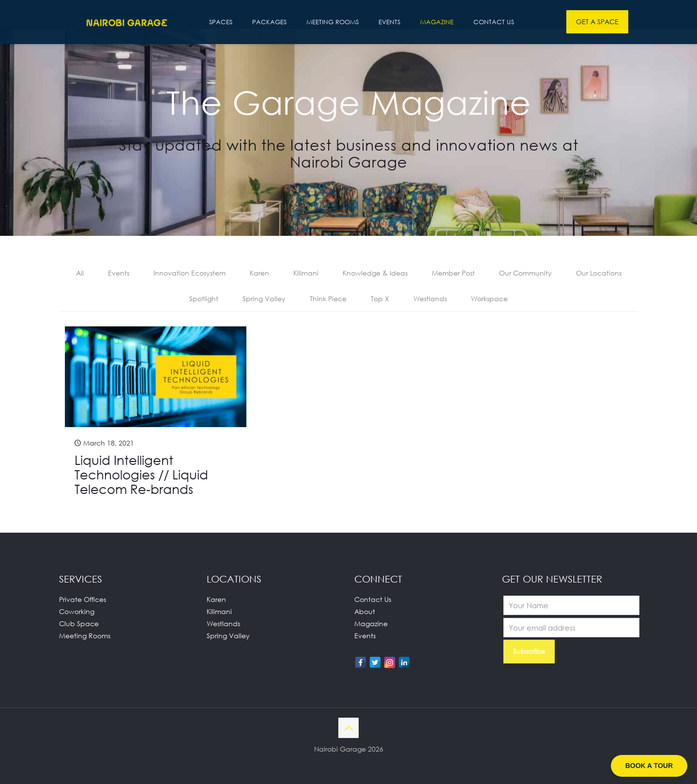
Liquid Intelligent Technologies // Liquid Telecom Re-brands (141, 475)
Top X (380, 299)
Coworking (77, 611)
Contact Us (373, 599)
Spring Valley (264, 299)
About (365, 611)
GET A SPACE (597, 22)
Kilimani (306, 273)
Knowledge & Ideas (375, 273)
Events (119, 273)
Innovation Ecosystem (189, 273)
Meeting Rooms (85, 636)
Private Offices (83, 599)
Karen (259, 273)
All (80, 273)
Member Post (453, 273)
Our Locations (599, 273)
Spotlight (204, 299)
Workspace (489, 299)
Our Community (525, 273)
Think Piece (328, 299)
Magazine (371, 623)
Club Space (79, 623)
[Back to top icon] (348, 728)
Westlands (430, 299)
